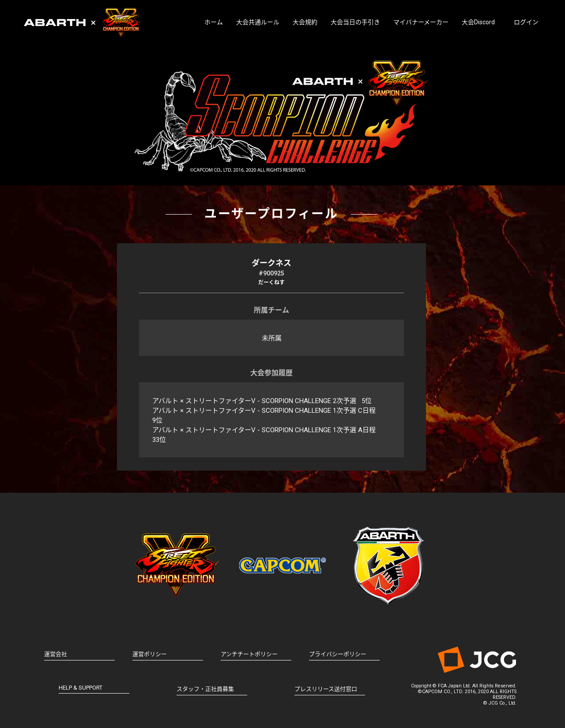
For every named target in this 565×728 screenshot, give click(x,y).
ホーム (214, 22)
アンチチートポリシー (249, 654)
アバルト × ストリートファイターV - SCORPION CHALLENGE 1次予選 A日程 (264, 430)
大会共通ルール (258, 22)
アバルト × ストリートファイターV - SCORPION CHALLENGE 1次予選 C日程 (264, 411)
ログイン (526, 22)
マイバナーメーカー (421, 22)
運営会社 (56, 654)
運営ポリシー (150, 654)
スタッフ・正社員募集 (205, 689)
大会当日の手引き (355, 22)
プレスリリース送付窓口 (326, 689)
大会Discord (478, 22)
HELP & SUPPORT (81, 688)
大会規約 (305, 22)
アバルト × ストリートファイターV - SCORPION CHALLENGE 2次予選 (254, 401)
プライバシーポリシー (338, 654)
